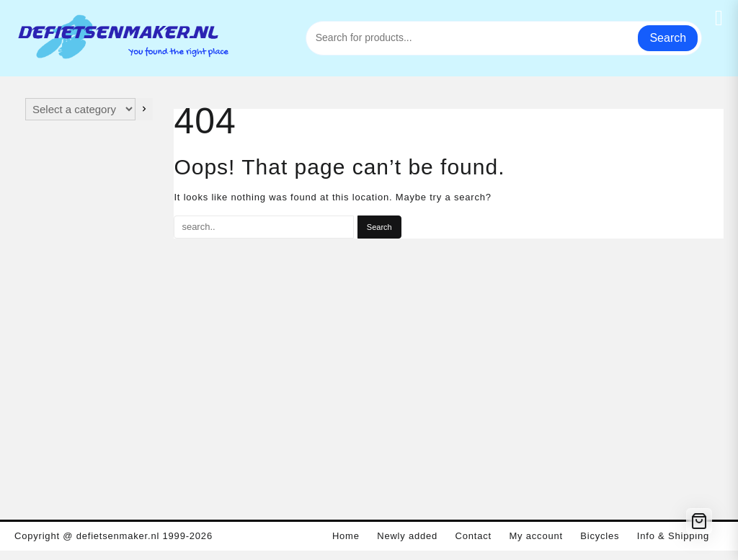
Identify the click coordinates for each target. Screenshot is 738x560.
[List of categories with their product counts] (80, 109)
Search (668, 38)
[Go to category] (144, 109)
